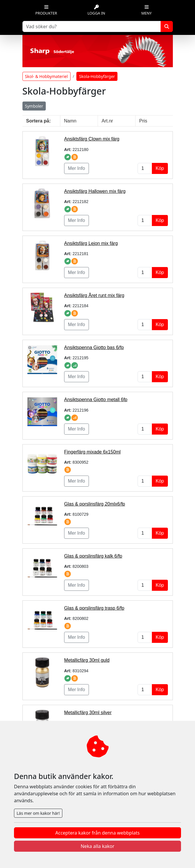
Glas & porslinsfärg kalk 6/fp (93, 556)
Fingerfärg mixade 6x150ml (92, 452)
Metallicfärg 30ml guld (87, 660)
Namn (70, 121)
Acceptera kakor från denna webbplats (97, 833)
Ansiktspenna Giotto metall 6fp (96, 400)
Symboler (34, 106)
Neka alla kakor (98, 846)
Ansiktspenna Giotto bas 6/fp (94, 347)
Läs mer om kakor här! (38, 813)
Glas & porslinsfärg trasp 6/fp (94, 608)
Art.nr (107, 121)
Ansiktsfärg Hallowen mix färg (95, 191)
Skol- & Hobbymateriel (46, 76)
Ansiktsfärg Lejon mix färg (91, 243)
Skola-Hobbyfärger (97, 76)
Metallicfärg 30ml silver (88, 713)
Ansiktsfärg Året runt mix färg (94, 295)
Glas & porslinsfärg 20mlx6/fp (95, 504)
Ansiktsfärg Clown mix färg (92, 139)
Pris (143, 121)
